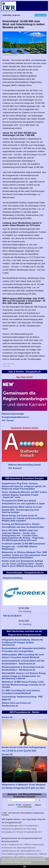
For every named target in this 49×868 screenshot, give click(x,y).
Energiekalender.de (32, 832)
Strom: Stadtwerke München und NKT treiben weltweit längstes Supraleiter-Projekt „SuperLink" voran (24, 495)
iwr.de (4, 844)
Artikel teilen (41, 15)
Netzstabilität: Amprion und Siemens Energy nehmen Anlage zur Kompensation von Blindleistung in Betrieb (24, 676)
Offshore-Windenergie (34, 844)
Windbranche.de (15, 844)
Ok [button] (24, 867)
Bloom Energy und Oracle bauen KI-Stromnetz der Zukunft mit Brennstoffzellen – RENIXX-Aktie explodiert (24, 518)
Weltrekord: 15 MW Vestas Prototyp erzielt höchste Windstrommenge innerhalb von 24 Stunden (24, 685)
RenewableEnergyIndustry (13, 854)
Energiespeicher (35, 857)
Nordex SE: (7, 717)
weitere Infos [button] (27, 862)
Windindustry (32, 854)
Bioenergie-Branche (26, 848)
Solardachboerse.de (10, 851)
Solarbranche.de (9, 848)
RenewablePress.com (30, 851)
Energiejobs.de (8, 832)
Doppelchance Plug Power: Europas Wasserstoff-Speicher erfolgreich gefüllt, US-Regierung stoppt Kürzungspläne (24, 486)
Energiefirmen (21, 857)
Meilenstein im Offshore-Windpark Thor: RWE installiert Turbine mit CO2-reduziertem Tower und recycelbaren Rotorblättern (24, 555)
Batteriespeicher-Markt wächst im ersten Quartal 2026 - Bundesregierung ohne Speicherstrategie (22, 510)
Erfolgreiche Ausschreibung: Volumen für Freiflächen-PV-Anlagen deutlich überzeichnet (22, 642)
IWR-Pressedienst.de (28, 826)
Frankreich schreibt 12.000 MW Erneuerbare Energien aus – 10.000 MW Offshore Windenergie (24, 546)
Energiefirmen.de (18, 829)
